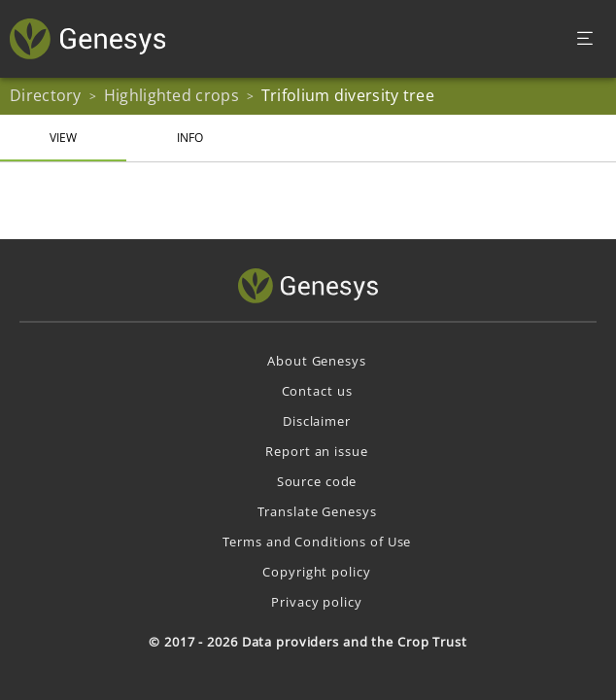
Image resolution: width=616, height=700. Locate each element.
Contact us (317, 391)
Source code (317, 481)
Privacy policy (316, 602)
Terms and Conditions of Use (317, 542)
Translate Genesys (317, 511)
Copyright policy (316, 572)
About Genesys (316, 361)
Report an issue (316, 451)
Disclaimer (317, 421)
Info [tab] (190, 138)
